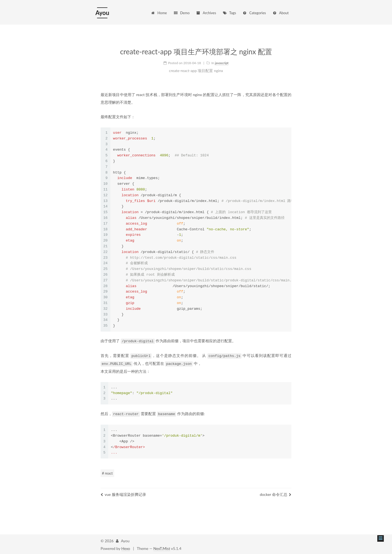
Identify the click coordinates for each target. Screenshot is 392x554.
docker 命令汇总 (276, 493)
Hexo (126, 547)
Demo (182, 13)
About (281, 13)
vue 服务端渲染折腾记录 (123, 493)
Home (159, 13)
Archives (206, 13)
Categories (254, 13)
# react (107, 472)
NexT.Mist (162, 547)
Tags (229, 13)
